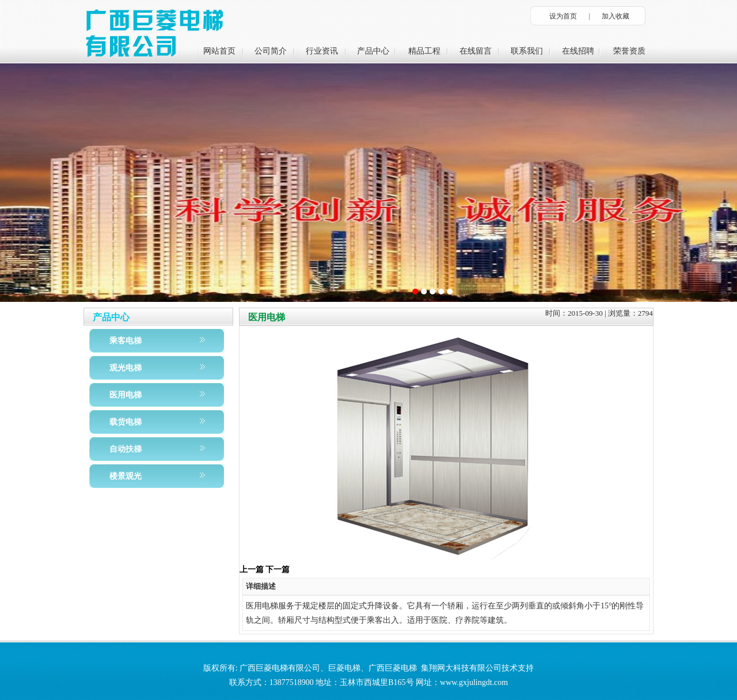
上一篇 (252, 570)
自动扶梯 (126, 449)
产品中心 (373, 51)
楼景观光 (126, 476)
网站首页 (219, 51)
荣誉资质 (629, 51)
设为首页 (563, 16)
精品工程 (424, 51)
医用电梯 (126, 395)
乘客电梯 (126, 341)
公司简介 (271, 51)
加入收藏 (616, 16)
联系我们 (527, 51)
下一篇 (278, 570)
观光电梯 (126, 368)
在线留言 (476, 51)
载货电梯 (126, 422)
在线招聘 (578, 51)
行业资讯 (322, 51)
